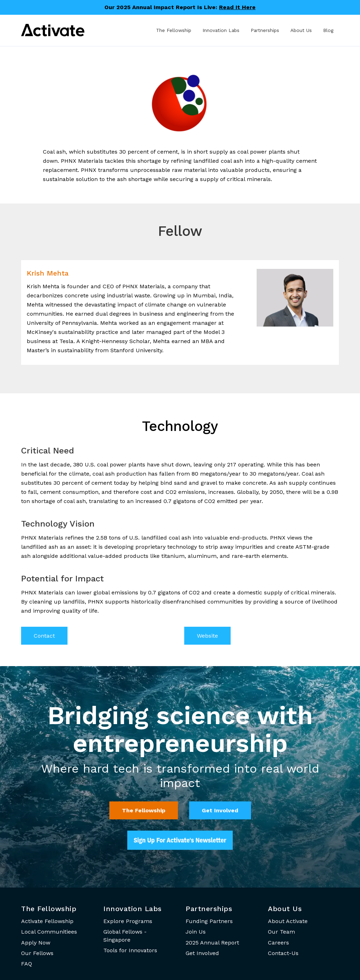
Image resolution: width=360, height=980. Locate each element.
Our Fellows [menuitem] (37, 953)
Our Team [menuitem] (281, 932)
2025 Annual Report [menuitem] (212, 943)
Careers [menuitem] (278, 943)
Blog (328, 30)
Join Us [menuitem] (196, 932)
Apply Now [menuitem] (36, 943)
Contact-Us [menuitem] (283, 953)
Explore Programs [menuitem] (128, 921)
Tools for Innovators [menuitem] (130, 950)
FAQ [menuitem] (27, 964)
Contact (44, 636)
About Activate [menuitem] (288, 921)
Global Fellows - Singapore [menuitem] (125, 936)
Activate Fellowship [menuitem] (47, 921)
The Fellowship (174, 30)
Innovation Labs (221, 30)
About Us (301, 30)
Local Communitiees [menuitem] (49, 932)
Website (207, 636)
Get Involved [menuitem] (202, 953)
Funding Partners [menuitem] (209, 921)
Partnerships (265, 30)
